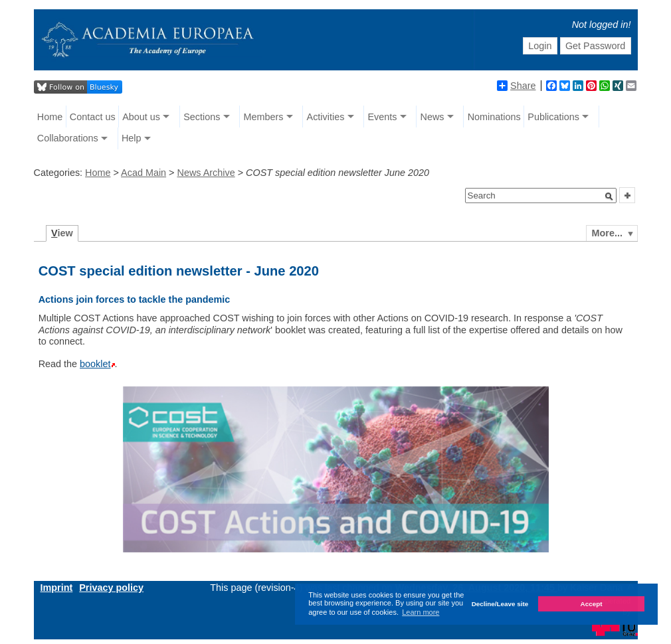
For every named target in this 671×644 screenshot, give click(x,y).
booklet (95, 364)
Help (132, 138)
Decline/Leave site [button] (500, 604)
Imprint (57, 588)
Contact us (93, 117)
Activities (326, 117)
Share (516, 86)
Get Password (595, 46)
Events (382, 117)
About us (141, 117)
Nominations (494, 117)
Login (540, 46)
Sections (202, 117)
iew (62, 233)
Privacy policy (111, 588)
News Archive (206, 173)
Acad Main (144, 173)
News (432, 117)
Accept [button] (592, 604)
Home (50, 117)
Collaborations (68, 138)
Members (263, 117)
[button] (609, 197)
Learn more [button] (421, 612)
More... (607, 233)
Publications (553, 117)
